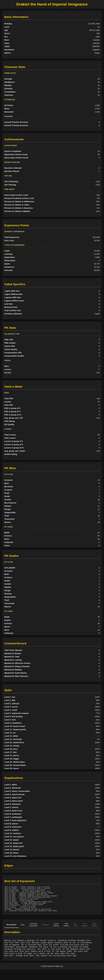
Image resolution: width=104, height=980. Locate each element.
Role (23, 932)
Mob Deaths (95, 932)
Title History (66, 932)
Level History (56, 932)
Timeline (46, 932)
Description (11, 932)
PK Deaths (85, 932)
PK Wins (75, 932)
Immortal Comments (33, 932)
